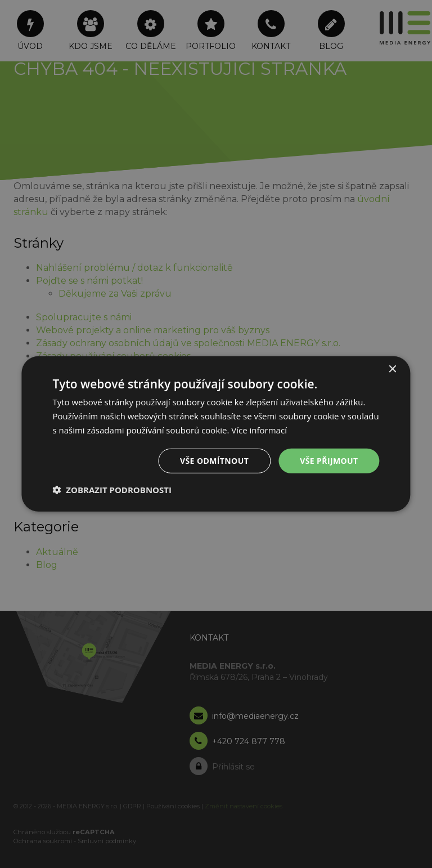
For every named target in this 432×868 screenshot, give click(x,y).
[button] (112, 490)
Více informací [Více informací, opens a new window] (259, 430)
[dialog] (216, 434)
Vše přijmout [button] (329, 460)
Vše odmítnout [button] (214, 460)
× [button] (392, 370)
